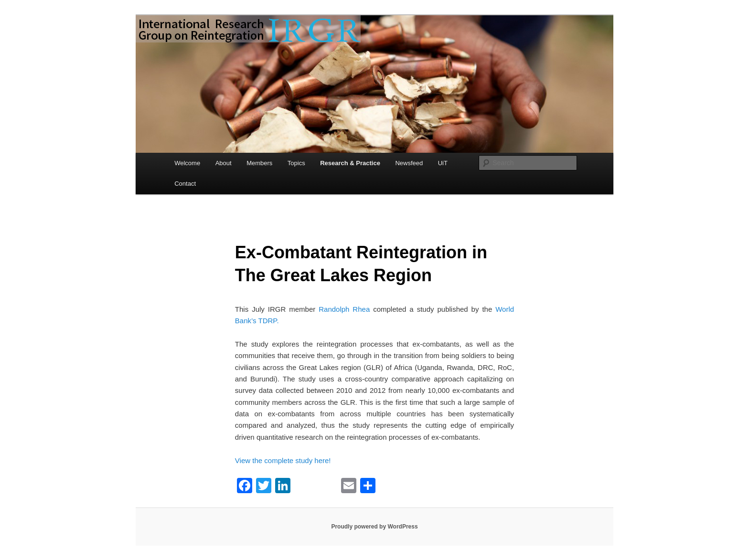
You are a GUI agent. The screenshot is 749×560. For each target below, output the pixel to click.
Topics (296, 163)
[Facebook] (245, 487)
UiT (443, 163)
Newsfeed (409, 163)
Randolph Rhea (346, 309)
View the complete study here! (283, 460)
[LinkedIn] (283, 487)
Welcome (187, 163)
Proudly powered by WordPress (374, 527)
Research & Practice (350, 163)
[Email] (349, 487)
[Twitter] (264, 487)
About (224, 163)
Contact (185, 184)
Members (259, 163)
